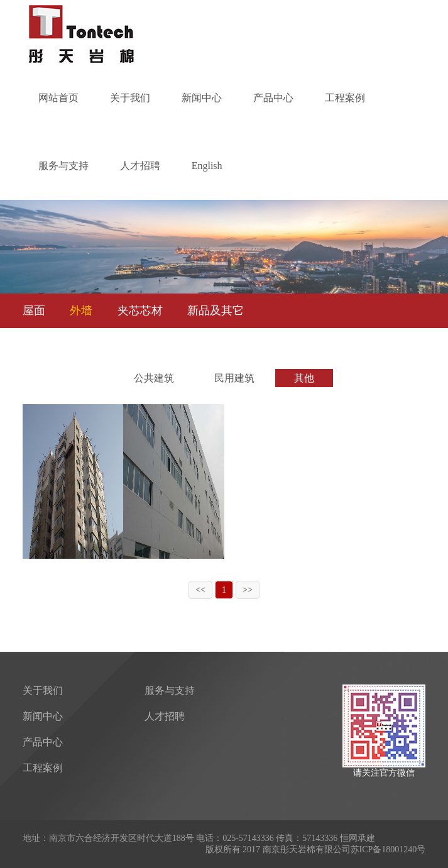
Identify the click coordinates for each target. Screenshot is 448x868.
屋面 (34, 310)
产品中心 (273, 98)
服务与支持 (63, 166)
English (207, 166)
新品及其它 (216, 310)
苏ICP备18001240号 (388, 849)
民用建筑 (234, 378)
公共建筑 (154, 378)
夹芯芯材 (140, 310)
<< (200, 590)
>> (248, 590)
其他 (304, 378)
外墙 (81, 310)
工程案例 (345, 98)
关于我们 (130, 98)
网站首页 (58, 98)
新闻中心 (202, 98)
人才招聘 (140, 166)
